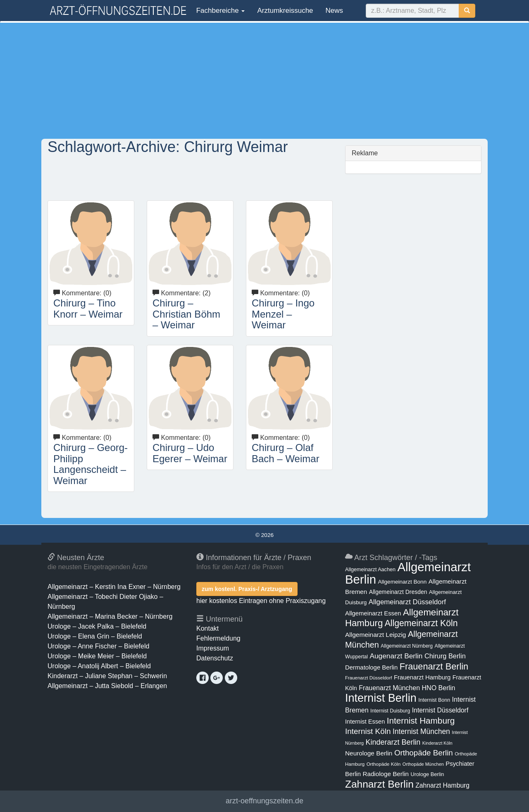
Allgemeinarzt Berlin (408, 573)
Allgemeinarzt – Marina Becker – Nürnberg (110, 616)
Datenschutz (215, 658)
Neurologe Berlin (369, 753)
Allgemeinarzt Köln (421, 623)
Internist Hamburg (421, 721)
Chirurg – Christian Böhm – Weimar (186, 314)
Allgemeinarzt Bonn (402, 582)
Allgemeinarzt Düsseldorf (407, 602)
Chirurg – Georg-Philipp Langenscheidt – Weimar (91, 464)
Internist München (421, 731)
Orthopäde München (423, 764)
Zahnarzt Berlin (379, 784)
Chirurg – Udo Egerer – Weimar (190, 453)
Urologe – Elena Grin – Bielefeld (95, 636)
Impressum (213, 648)
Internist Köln (368, 731)
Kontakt (207, 628)
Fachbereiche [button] (219, 11)
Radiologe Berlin (386, 774)
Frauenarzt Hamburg (422, 677)
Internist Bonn (434, 700)
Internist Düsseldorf (440, 710)
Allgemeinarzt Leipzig (375, 635)
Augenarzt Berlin (396, 656)
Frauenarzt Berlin (434, 666)
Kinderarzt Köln (437, 743)
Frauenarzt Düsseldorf (368, 678)
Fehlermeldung (218, 638)
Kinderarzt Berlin (393, 742)
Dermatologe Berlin (371, 667)
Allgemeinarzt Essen (373, 613)
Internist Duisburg (390, 711)
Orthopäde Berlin (424, 753)
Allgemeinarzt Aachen (370, 570)
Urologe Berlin (428, 774)
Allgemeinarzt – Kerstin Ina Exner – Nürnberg (114, 587)
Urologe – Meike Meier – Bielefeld (97, 656)
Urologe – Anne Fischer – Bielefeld (98, 646)
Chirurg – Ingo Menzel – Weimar (283, 314)
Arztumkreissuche (285, 11)
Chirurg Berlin (445, 656)
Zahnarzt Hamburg (442, 785)
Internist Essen (365, 722)
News (335, 11)
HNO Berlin (439, 688)
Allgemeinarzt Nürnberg (407, 646)
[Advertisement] (264, 81)
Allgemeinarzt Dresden (398, 592)
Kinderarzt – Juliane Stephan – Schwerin (107, 676)
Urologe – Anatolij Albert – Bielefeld (99, 666)
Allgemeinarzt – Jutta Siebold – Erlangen (107, 686)
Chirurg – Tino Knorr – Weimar (88, 308)
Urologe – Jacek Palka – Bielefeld (97, 626)
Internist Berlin (381, 698)
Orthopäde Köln (384, 764)
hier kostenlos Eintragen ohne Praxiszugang (261, 601)
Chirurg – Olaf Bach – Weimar (286, 453)
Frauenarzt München (389, 688)
